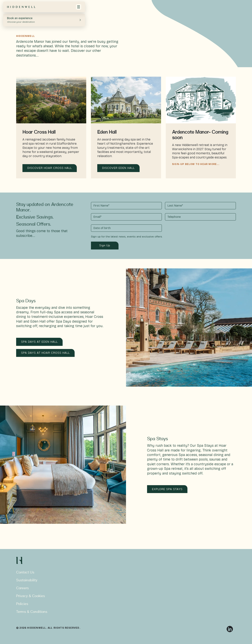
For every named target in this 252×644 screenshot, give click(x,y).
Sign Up (105, 246)
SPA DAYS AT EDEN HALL (39, 342)
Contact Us (25, 573)
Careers (22, 588)
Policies (22, 604)
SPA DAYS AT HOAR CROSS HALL (45, 353)
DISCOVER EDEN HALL (118, 168)
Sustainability (27, 580)
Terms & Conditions (32, 612)
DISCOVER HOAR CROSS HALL (50, 168)
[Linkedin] (230, 629)
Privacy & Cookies (31, 596)
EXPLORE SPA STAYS (167, 489)
